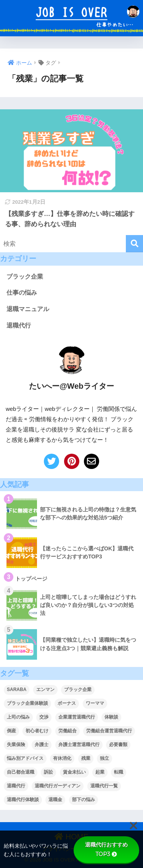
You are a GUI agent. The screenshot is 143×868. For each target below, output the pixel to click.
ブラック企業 (25, 277)
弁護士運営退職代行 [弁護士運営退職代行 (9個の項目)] (79, 745)
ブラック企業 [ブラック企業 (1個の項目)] (78, 690)
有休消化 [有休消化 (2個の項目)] (62, 758)
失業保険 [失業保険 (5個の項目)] (16, 745)
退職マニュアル (28, 309)
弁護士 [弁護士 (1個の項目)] (42, 745)
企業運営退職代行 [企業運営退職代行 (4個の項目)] (77, 717)
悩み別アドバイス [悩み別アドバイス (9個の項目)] (25, 758)
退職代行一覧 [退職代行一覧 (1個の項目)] (104, 786)
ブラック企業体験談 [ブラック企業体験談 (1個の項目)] (27, 703)
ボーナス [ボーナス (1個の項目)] (67, 703)
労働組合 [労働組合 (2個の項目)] (67, 731)
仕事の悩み (22, 293)
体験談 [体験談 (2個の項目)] (111, 717)
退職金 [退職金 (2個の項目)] (55, 800)
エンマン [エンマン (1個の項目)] (45, 690)
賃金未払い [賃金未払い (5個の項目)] (74, 772)
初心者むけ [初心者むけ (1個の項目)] (37, 731)
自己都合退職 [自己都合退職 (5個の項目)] (21, 772)
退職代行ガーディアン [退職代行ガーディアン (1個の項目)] (58, 786)
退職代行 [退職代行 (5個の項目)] (16, 786)
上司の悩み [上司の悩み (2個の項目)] (18, 717)
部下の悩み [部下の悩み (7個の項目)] (84, 800)
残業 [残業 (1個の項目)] (86, 758)
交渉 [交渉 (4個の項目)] (44, 717)
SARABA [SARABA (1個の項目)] (17, 690)
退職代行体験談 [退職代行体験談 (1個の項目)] (23, 800)
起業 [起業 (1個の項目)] (100, 772)
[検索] (134, 244)
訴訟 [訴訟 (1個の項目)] (48, 772)
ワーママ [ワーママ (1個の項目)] (95, 703)
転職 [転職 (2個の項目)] (119, 772)
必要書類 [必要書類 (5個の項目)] (118, 745)
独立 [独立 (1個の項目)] (104, 758)
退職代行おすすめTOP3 (106, 849)
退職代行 (19, 325)
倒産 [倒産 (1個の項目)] (11, 731)
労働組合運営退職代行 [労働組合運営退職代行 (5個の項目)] (109, 731)
